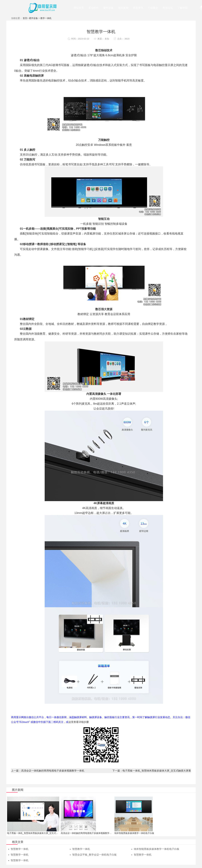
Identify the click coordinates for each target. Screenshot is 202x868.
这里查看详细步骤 (79, 722)
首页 (25, 18)
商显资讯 (138, 8)
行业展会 (153, 8)
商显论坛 (168, 8)
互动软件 (94, 8)
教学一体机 (46, 18)
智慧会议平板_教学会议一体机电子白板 (94, 855)
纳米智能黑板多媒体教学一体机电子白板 (157, 849)
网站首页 (79, 8)
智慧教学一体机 (20, 849)
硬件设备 (108, 8)
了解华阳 (183, 8)
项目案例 (123, 8)
